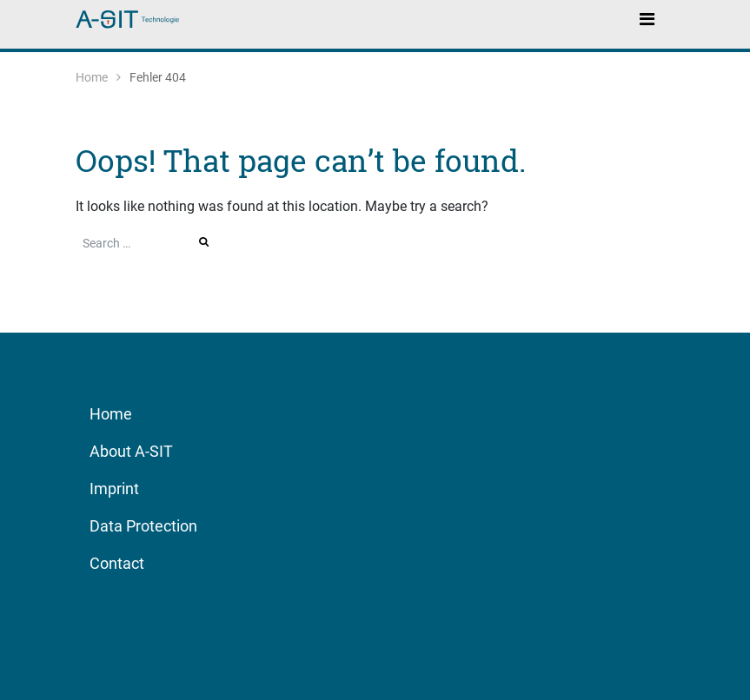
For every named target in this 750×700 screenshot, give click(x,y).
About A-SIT (131, 451)
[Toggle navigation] (647, 18)
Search (205, 241)
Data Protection (143, 526)
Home (92, 77)
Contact (117, 563)
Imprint (114, 489)
